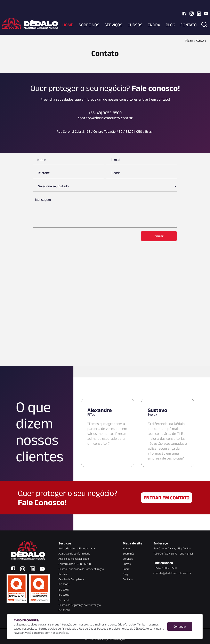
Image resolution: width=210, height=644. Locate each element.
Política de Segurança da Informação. (105, 639)
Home (68, 25)
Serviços (113, 25)
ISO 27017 (64, 589)
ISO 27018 (64, 595)
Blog (170, 25)
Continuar (180, 626)
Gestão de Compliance (71, 579)
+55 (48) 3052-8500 (165, 568)
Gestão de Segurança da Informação (80, 605)
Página (189, 41)
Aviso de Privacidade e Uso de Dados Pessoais (79, 628)
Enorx (154, 25)
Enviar (159, 236)
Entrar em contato (167, 498)
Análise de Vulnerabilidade (74, 559)
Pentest (63, 574)
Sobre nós (89, 25)
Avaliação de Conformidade (74, 553)
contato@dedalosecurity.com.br (172, 573)
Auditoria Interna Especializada (77, 548)
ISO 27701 (64, 600)
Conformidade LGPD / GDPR (75, 564)
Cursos (135, 25)
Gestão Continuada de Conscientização (81, 569)
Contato (189, 25)
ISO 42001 (64, 610)
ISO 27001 (64, 584)
